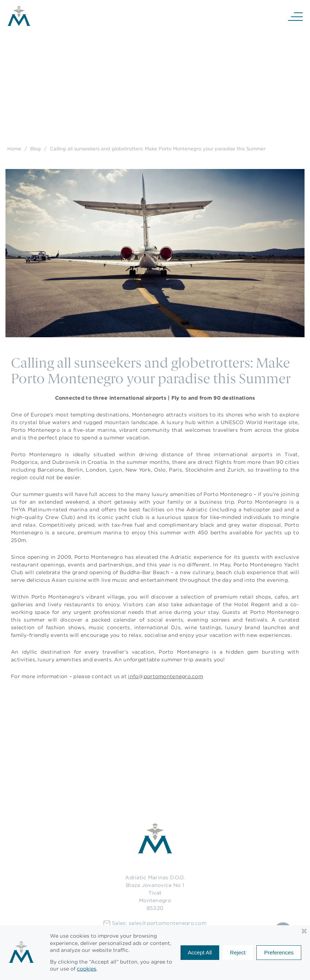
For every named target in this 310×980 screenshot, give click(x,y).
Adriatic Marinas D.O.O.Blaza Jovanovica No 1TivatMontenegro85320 (155, 893)
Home (14, 149)
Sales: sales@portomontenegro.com (155, 923)
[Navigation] (295, 16)
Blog (36, 149)
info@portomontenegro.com (166, 676)
